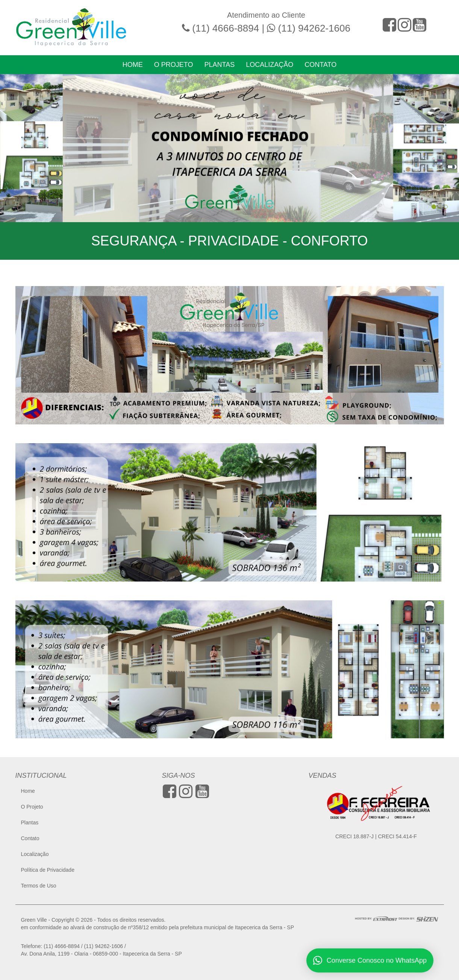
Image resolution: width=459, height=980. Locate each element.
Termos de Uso (39, 886)
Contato (320, 65)
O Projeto (174, 65)
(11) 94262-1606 (314, 28)
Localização (270, 65)
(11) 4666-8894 (226, 28)
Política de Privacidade (48, 870)
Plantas (219, 65)
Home (133, 65)
